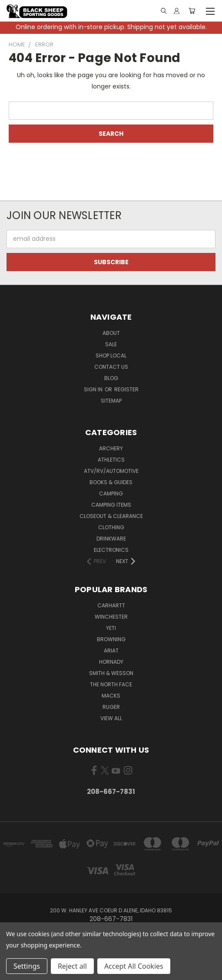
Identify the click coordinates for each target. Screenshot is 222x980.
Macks (111, 696)
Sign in (94, 389)
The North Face (111, 684)
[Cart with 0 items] (192, 11)
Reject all (72, 966)
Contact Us (111, 367)
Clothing (111, 527)
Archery (111, 448)
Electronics (111, 550)
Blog (111, 378)
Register (126, 389)
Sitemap (111, 401)
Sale (111, 344)
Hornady (111, 662)
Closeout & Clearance (111, 516)
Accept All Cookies (134, 966)
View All (111, 718)
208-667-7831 (111, 792)
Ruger (111, 707)
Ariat (111, 651)
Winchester (111, 617)
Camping (111, 493)
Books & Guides (111, 482)
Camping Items (111, 505)
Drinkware (111, 539)
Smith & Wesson (111, 673)
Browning (111, 639)
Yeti (111, 628)
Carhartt (111, 605)
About (111, 333)
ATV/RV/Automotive (111, 471)
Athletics (111, 460)
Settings (27, 966)
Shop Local (111, 356)
